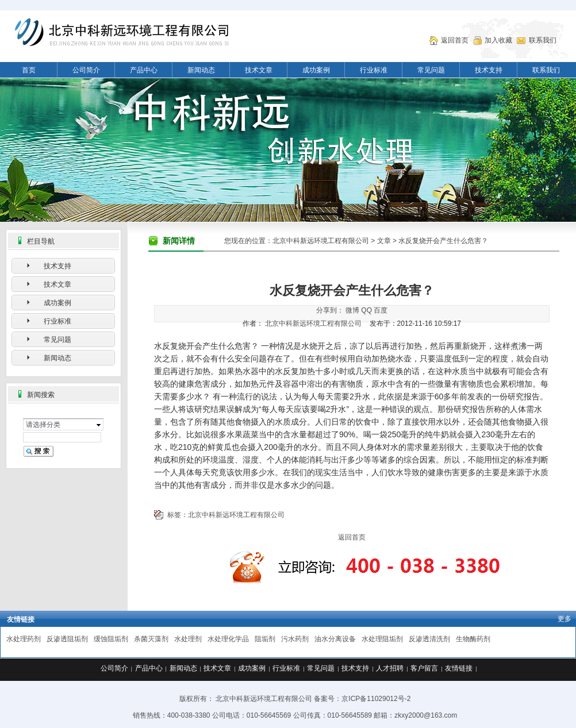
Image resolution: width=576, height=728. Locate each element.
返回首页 (455, 40)
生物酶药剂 (473, 639)
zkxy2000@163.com (426, 715)
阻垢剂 (265, 639)
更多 (565, 619)
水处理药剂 (24, 639)
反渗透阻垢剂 (67, 639)
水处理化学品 (228, 639)
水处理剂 (188, 639)
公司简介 (86, 70)
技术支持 (489, 70)
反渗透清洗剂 (429, 639)
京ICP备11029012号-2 (376, 699)
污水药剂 (295, 639)
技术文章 (259, 70)
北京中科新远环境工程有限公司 (321, 241)
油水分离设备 (335, 639)
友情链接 (459, 668)
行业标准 (374, 70)
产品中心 (144, 70)
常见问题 (431, 70)
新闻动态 (201, 70)
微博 (352, 310)
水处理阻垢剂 (382, 639)
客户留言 (424, 668)
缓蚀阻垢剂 (111, 639)
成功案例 (316, 70)
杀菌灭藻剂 (151, 639)
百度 (381, 310)
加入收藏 (498, 40)
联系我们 (543, 40)
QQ (366, 310)
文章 (384, 241)
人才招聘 (390, 668)
